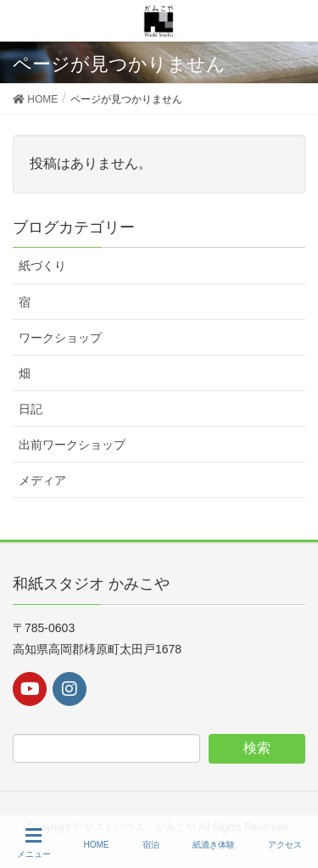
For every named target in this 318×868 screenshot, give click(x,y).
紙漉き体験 (214, 845)
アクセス (285, 845)
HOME (97, 845)
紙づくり (42, 266)
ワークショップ (60, 338)
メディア (42, 480)
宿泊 (151, 845)
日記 (31, 409)
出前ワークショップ (72, 445)
